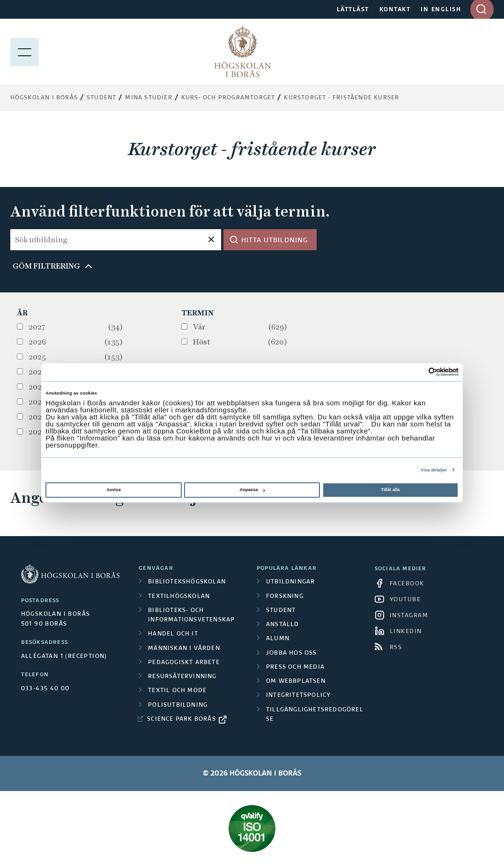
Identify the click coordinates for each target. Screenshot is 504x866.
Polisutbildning (178, 705)
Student (101, 98)
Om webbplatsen (296, 681)
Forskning (285, 597)
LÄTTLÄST (353, 10)
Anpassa (252, 490)
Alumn (278, 639)
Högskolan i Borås (44, 98)
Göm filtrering (46, 266)
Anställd (283, 625)
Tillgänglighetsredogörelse (315, 715)
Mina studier (148, 98)
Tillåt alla (390, 490)
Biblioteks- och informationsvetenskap (191, 615)
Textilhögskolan (179, 597)
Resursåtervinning (182, 677)
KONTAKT (395, 10)
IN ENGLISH (441, 10)
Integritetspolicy (298, 695)
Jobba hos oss (292, 653)
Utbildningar (290, 582)
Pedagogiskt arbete (184, 663)
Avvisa (114, 490)
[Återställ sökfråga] (211, 240)
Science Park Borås (182, 719)
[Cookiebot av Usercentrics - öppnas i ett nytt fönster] (418, 372)
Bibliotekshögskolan (187, 582)
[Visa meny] (24, 52)
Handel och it (173, 634)
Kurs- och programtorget (228, 98)
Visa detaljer (434, 470)
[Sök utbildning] (116, 240)
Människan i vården (184, 649)
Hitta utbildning (275, 240)
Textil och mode (177, 691)
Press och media (295, 667)
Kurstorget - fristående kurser (341, 98)
